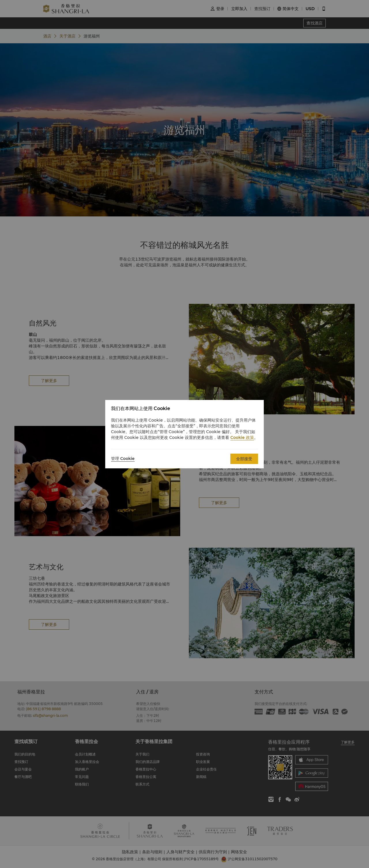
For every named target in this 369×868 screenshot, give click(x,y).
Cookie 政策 (242, 437)
